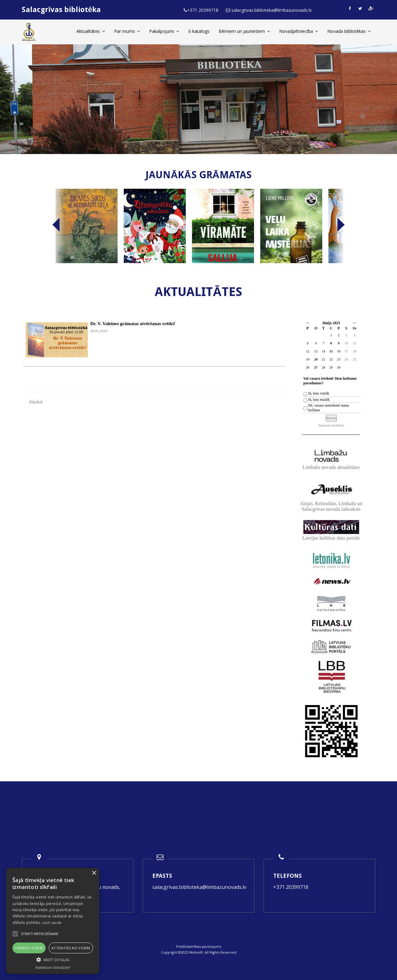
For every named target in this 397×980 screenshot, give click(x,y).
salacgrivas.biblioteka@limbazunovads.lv (199, 887)
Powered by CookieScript (53, 968)
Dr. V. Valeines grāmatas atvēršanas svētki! (133, 324)
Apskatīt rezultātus (331, 425)
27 (316, 367)
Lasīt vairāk (52, 923)
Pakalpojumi (164, 31)
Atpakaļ (36, 402)
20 (316, 359)
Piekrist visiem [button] (29, 948)
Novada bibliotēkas (349, 31)
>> (355, 323)
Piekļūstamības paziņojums (199, 946)
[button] (53, 960)
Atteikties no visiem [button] (71, 948)
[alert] (53, 921)
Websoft (196, 952)
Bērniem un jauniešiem (244, 31)
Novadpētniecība (299, 31)
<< (308, 323)
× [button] (94, 873)
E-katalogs (199, 31)
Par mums (127, 31)
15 (331, 351)
